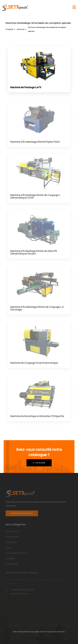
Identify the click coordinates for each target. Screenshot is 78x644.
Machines (21, 29)
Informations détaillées (22, 514)
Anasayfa (10, 29)
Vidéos (9, 548)
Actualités (10, 559)
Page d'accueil (12, 532)
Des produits (11, 543)
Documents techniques (16, 554)
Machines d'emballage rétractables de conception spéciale (47, 29)
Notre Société (12, 538)
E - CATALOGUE (39, 463)
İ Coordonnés (12, 565)
